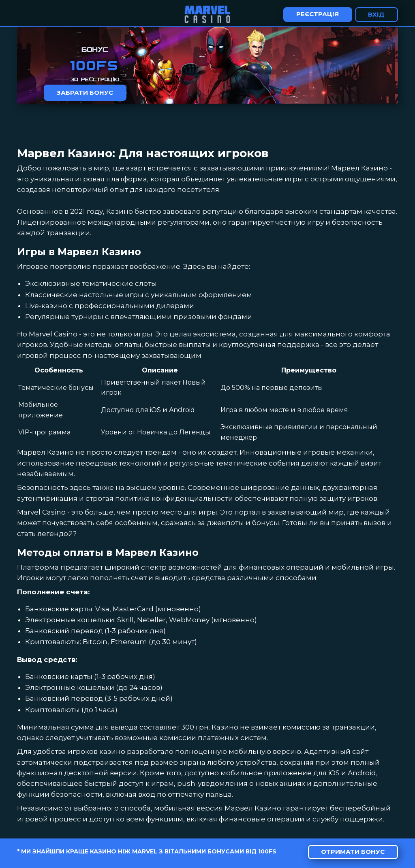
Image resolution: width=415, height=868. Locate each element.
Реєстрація (318, 14)
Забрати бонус (85, 93)
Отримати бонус (353, 852)
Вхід (376, 14)
